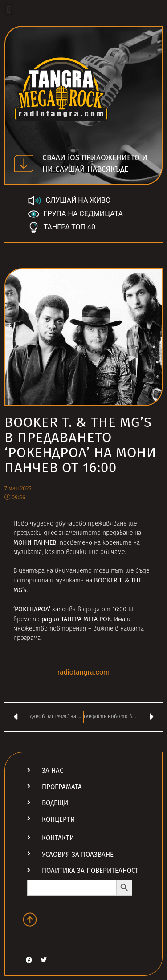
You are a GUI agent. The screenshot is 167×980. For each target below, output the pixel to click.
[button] (9, 10)
